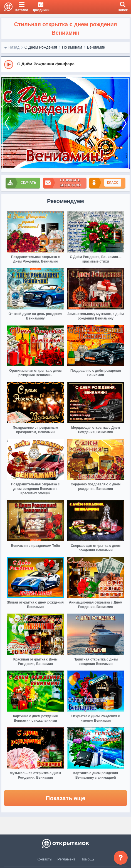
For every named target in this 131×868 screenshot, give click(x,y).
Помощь (87, 859)
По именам (72, 47)
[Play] (9, 65)
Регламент (66, 859)
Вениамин (96, 47)
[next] (124, 123)
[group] (65, 64)
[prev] (7, 123)
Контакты (45, 859)
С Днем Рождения (41, 47)
